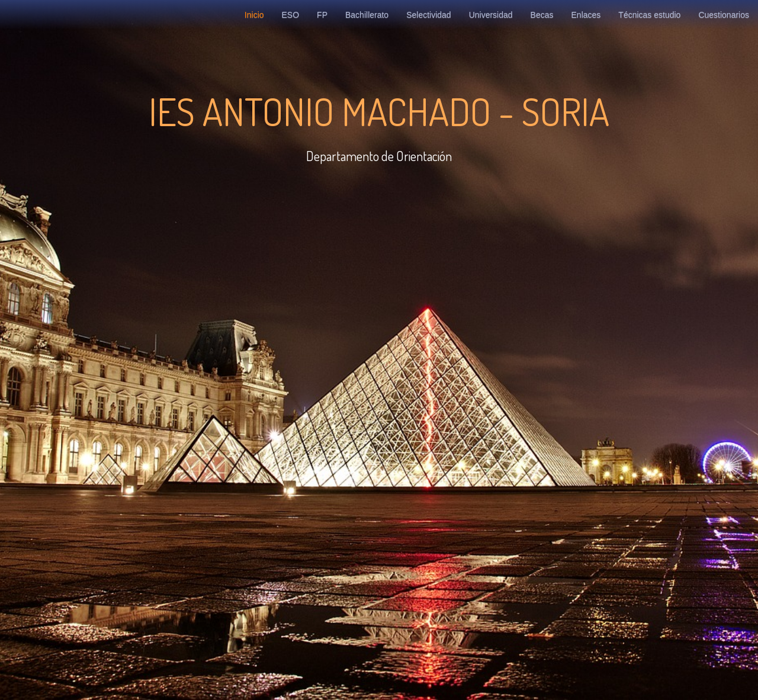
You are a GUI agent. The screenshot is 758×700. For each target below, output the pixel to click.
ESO (291, 15)
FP (322, 15)
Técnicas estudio (649, 15)
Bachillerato (367, 15)
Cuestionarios (724, 15)
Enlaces (586, 15)
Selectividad (429, 15)
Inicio (254, 15)
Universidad (491, 15)
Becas (542, 15)
